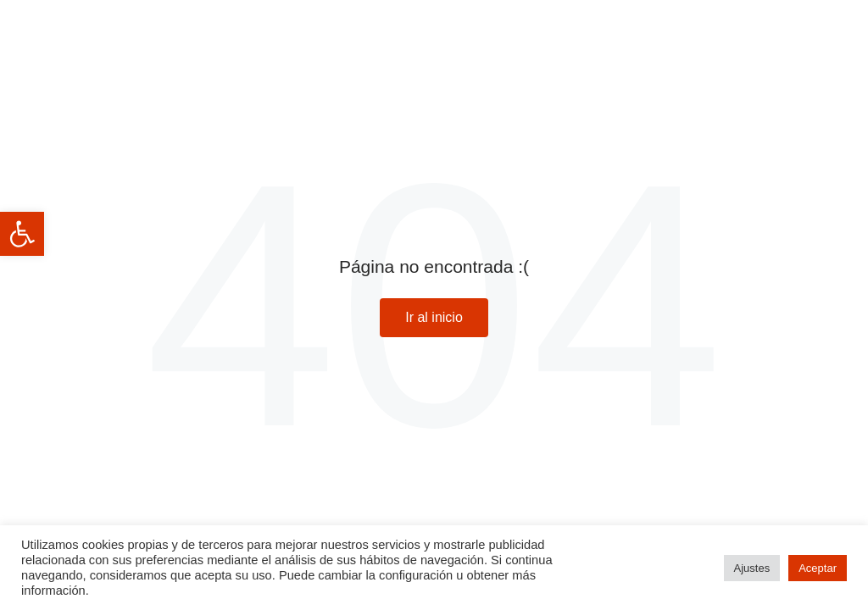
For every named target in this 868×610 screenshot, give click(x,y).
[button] (22, 234)
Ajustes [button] (752, 568)
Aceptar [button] (818, 568)
